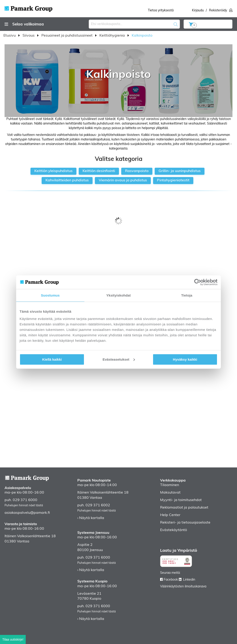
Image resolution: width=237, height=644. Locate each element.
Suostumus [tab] (50, 295)
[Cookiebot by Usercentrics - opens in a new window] (198, 282)
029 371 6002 (98, 505)
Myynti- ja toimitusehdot (181, 500)
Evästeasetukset (119, 359)
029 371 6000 (25, 500)
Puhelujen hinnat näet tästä (24, 505)
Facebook (171, 580)
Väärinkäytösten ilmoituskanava (183, 587)
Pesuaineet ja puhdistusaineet (67, 36)
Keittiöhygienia (113, 36)
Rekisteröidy (218, 11)
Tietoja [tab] (187, 295)
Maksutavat (170, 493)
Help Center (170, 515)
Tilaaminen (170, 485)
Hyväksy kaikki (185, 359)
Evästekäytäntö (174, 530)
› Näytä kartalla (91, 518)
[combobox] (134, 24)
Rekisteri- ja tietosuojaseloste (185, 523)
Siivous (29, 36)
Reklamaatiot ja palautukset (184, 508)
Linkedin (189, 580)
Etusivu (10, 36)
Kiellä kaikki (52, 359)
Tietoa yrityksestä (161, 11)
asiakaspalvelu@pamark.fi (27, 513)
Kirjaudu (198, 11)
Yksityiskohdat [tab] (118, 295)
